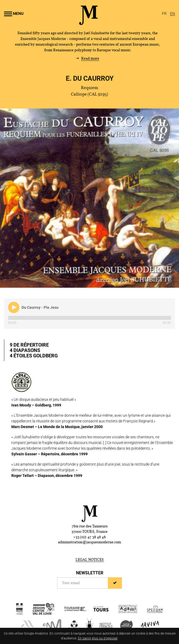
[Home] (88, 23)
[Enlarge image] (89, 198)
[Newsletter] (83, 583)
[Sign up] (115, 583)
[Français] (165, 13)
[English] (173, 13)
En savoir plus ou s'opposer (98, 638)
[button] (14, 307)
